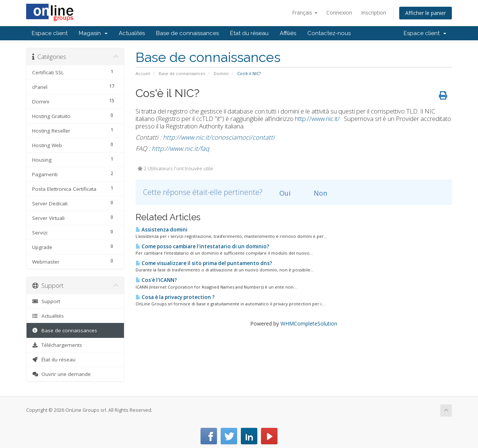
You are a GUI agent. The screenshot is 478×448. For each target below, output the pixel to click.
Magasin (93, 33)
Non (316, 193)
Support (46, 301)
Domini (221, 73)
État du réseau (249, 33)
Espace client (50, 33)
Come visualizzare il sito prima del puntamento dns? (204, 263)
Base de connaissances (187, 33)
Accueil (143, 73)
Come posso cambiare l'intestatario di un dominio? (202, 246)
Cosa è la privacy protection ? (175, 297)
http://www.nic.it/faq (180, 148)
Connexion (339, 13)
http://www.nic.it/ (317, 119)
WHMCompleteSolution (309, 323)
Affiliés (288, 33)
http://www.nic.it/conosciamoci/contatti (219, 137)
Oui (281, 193)
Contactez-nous (329, 33)
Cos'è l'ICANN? (156, 280)
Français (305, 13)
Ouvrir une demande (61, 374)
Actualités (132, 33)
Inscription (374, 13)
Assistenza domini (162, 230)
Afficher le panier (426, 13)
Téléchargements (57, 345)
